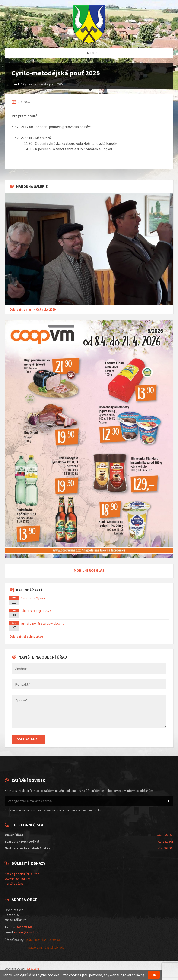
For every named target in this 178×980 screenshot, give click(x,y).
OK (154, 975)
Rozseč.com (32, 969)
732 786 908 (165, 848)
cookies (54, 975)
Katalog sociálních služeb (22, 874)
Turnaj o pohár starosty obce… (42, 623)
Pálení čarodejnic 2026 (36, 611)
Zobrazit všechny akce (26, 636)
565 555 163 (165, 835)
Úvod (15, 84)
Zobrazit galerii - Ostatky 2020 (32, 309)
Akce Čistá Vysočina (35, 598)
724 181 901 (165, 841)
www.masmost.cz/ (17, 879)
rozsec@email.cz (26, 932)
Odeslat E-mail (28, 739)
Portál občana (14, 884)
